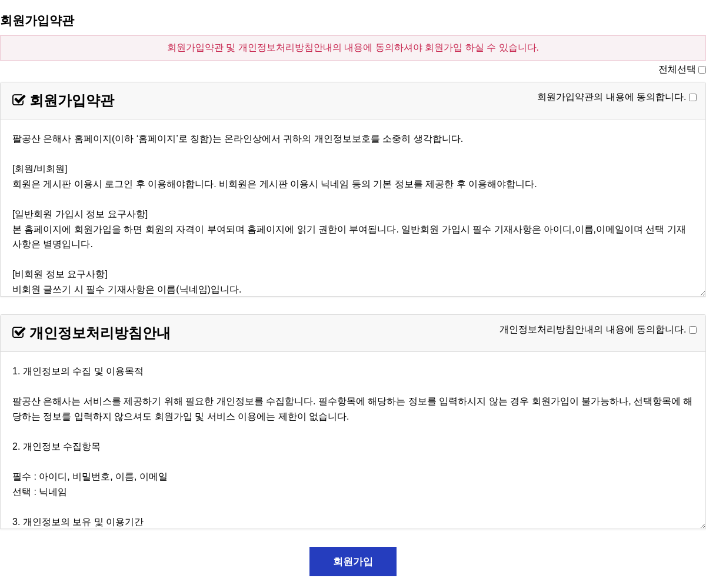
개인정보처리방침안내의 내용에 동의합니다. (593, 329)
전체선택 (677, 69)
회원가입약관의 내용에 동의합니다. (612, 97)
